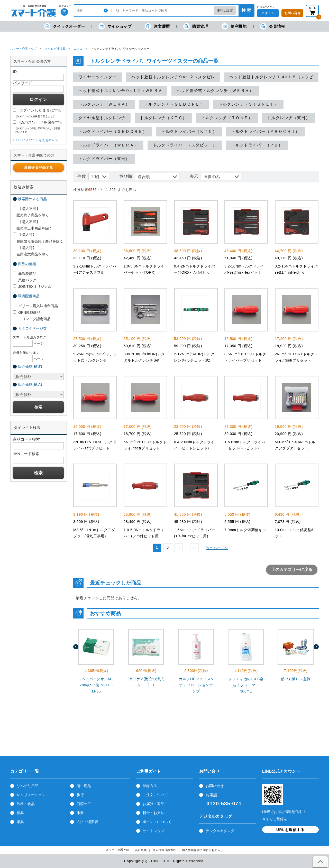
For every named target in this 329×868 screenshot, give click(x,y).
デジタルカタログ (220, 831)
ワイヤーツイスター (98, 77)
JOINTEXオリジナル (32, 287)
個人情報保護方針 (164, 850)
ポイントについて (157, 822)
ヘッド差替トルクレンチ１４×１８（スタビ (271, 77)
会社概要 (141, 850)
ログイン (268, 13)
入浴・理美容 (87, 822)
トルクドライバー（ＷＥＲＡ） (108, 145)
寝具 (20, 813)
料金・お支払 (153, 813)
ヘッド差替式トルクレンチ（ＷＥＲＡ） (215, 91)
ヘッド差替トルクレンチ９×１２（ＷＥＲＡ (120, 91)
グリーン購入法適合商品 (35, 306)
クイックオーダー (65, 26)
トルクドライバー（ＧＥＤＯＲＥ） (113, 131)
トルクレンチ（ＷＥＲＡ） (104, 104)
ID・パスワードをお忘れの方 (37, 140)
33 (195, 548)
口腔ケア (84, 804)
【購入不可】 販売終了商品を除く (31, 212)
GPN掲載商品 (27, 312)
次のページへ (217, 548)
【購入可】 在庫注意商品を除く (31, 251)
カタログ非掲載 (55, 49)
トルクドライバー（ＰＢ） (257, 145)
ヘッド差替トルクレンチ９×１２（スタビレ (173, 77)
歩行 (80, 795)
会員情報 (273, 26)
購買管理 (196, 26)
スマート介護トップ (24, 49)
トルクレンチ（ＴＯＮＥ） (227, 118)
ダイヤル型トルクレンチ (102, 118)
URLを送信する (290, 830)
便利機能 (234, 26)
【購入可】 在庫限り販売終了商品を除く (38, 238)
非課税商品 (25, 274)
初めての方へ (267, 7)
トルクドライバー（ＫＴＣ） (189, 131)
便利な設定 (225, 11)
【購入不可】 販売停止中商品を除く (33, 225)
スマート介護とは (117, 850)
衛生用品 (84, 786)
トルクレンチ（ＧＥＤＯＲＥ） (174, 104)
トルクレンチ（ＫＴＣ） (163, 118)
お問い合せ (215, 786)
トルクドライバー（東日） (104, 159)
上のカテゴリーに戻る (292, 570)
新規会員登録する (39, 168)
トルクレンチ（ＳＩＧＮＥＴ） (248, 104)
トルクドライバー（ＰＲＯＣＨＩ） (266, 131)
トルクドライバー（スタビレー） (185, 145)
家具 (20, 822)
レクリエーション (31, 795)
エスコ (78, 49)
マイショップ (115, 26)
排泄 (80, 813)
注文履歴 (157, 26)
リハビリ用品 (28, 786)
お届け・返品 (153, 804)
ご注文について (155, 795)
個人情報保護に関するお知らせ (203, 850)
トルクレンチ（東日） (288, 118)
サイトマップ (153, 831)
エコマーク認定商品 (32, 319)
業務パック (25, 280)
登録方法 (150, 786)
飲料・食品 (26, 804)
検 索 (246, 10)
